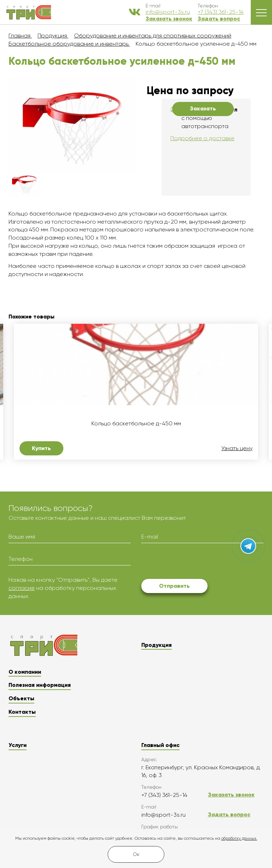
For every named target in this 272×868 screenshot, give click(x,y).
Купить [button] (41, 448)
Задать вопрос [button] (219, 19)
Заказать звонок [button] (169, 19)
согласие (22, 588)
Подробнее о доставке (202, 138)
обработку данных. (239, 838)
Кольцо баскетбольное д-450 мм (136, 424)
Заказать (203, 108)
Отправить (174, 586)
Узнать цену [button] (237, 448)
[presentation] (195, 562)
